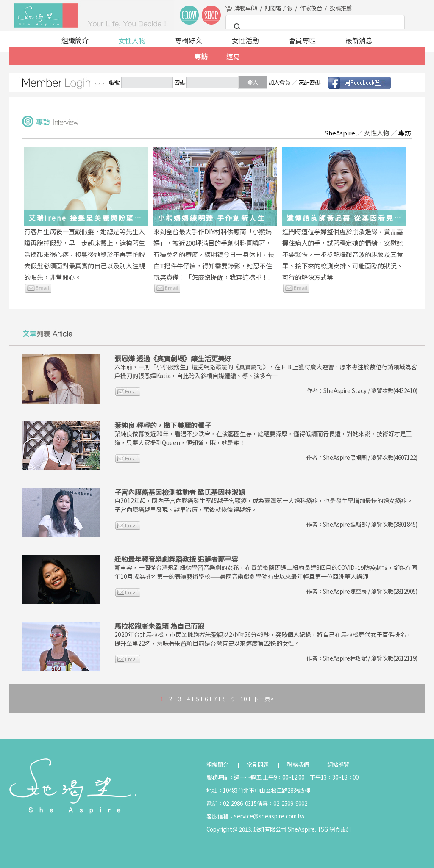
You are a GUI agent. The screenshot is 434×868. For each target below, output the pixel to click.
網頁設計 (340, 829)
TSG (323, 829)
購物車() (246, 8)
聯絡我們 (298, 764)
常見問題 (258, 764)
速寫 (233, 56)
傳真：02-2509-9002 (282, 803)
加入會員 (279, 82)
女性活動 (245, 40)
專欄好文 (189, 40)
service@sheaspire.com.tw (269, 816)
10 (244, 699)
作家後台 (311, 8)
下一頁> (263, 699)
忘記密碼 (309, 82)
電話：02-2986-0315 (232, 803)
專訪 (201, 56)
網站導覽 (338, 764)
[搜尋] (314, 27)
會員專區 (302, 40)
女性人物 (132, 40)
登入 (253, 82)
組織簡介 (75, 40)
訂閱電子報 (279, 8)
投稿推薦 (341, 8)
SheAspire (340, 133)
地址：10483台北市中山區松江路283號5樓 (258, 790)
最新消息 (359, 40)
